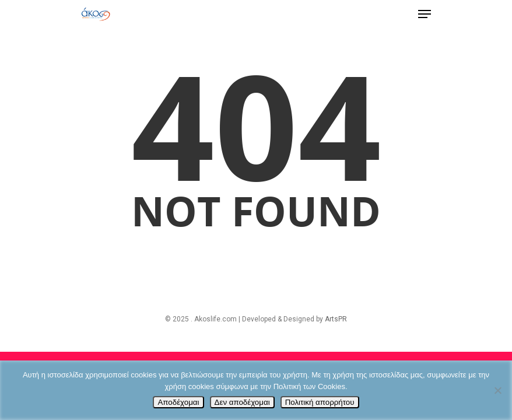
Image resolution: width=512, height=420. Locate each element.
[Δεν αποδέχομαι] (497, 390)
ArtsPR (336, 319)
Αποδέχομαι (178, 402)
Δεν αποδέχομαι (242, 402)
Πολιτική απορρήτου (320, 402)
